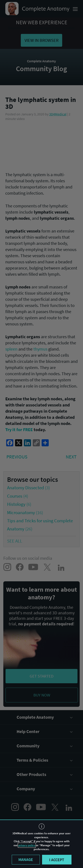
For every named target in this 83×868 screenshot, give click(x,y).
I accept (57, 860)
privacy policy (27, 845)
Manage (26, 860)
